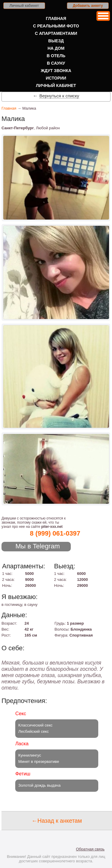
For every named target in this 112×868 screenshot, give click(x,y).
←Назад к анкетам (57, 821)
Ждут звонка (56, 71)
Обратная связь (90, 849)
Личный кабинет (24, 6)
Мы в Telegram (38, 546)
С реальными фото (56, 26)
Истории (56, 78)
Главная (56, 18)
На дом (56, 48)
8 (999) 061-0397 (55, 533)
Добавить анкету (88, 6)
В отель (56, 56)
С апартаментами (56, 33)
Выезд (56, 41)
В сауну (56, 63)
